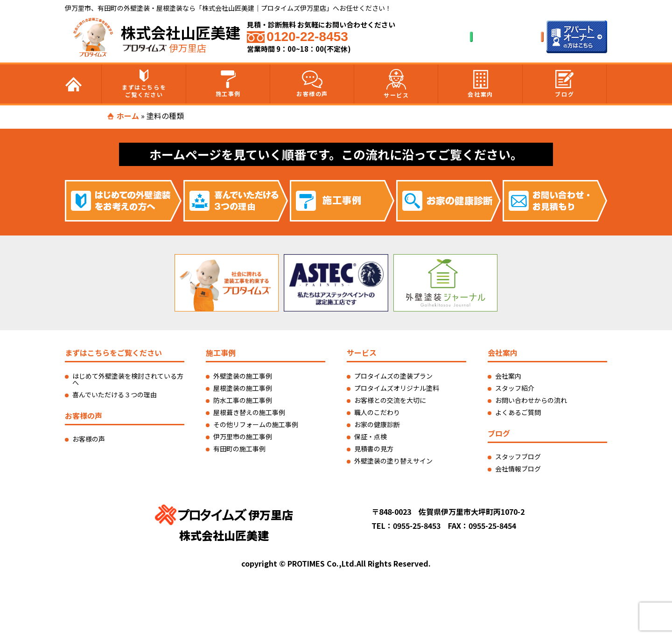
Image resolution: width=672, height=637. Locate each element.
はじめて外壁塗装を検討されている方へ (128, 379)
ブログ (564, 84)
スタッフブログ (518, 457)
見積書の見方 (374, 449)
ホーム (128, 116)
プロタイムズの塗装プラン (393, 376)
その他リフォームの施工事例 (256, 424)
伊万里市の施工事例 (243, 436)
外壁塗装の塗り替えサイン (393, 461)
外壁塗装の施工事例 (243, 376)
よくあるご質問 (518, 412)
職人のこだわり (377, 412)
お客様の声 (312, 84)
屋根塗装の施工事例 (243, 388)
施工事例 (228, 84)
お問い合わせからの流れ (531, 400)
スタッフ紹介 (515, 388)
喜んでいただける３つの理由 (115, 395)
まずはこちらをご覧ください (144, 84)
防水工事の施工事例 (243, 400)
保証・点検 (371, 436)
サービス (396, 84)
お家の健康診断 (377, 424)
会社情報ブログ (518, 469)
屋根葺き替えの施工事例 (249, 412)
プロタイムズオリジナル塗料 (397, 388)
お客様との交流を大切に (390, 400)
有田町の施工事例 (239, 449)
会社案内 (480, 84)
